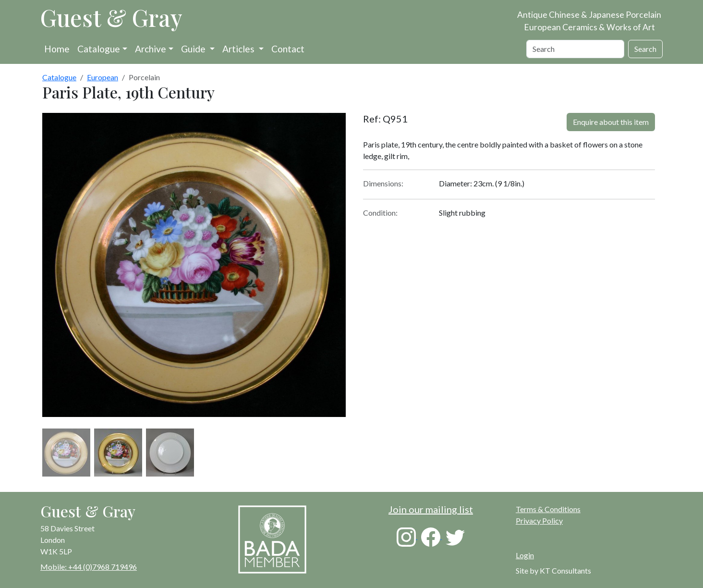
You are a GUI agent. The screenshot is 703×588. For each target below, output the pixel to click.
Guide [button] (194, 49)
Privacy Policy (539, 521)
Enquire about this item (611, 122)
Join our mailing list (431, 509)
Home (57, 49)
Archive (151, 49)
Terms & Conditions (548, 509)
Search (645, 49)
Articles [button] (239, 49)
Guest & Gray (111, 17)
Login (525, 555)
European (103, 77)
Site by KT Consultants (553, 570)
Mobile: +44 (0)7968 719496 (89, 567)
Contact (288, 49)
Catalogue (99, 49)
